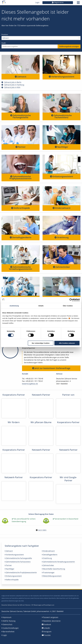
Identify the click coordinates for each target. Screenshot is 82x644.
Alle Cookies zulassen (67, 343)
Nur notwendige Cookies (41, 343)
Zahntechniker (62, 267)
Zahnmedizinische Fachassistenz (61, 116)
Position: (41, 37)
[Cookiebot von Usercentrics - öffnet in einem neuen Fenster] (71, 300)
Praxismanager (48, 572)
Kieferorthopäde (21, 208)
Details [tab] (41, 306)
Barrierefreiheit (9, 632)
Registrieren (58, 2)
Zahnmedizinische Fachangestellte (21, 116)
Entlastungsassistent (62, 176)
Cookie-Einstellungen (11, 628)
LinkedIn (47, 628)
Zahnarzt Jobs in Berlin (13, 82)
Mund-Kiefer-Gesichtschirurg (53, 569)
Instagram (48, 632)
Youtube (47, 635)
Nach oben (42, 530)
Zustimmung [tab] (14, 306)
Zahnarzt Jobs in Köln (12, 87)
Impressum (7, 617)
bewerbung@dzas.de (30, 384)
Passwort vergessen (51, 617)
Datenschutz (7, 624)
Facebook (47, 624)
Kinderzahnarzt (62, 208)
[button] (78, 3)
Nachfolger (62, 147)
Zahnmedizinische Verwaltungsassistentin (21, 268)
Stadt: (41, 45)
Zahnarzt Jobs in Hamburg (14, 85)
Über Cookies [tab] (68, 306)
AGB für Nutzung (9, 621)
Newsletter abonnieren (52, 621)
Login (37, 2)
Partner (21, 147)
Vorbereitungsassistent (62, 77)
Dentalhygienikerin (21, 237)
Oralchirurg (62, 237)
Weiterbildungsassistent (52, 576)
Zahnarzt (21, 77)
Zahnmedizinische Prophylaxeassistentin (21, 177)
